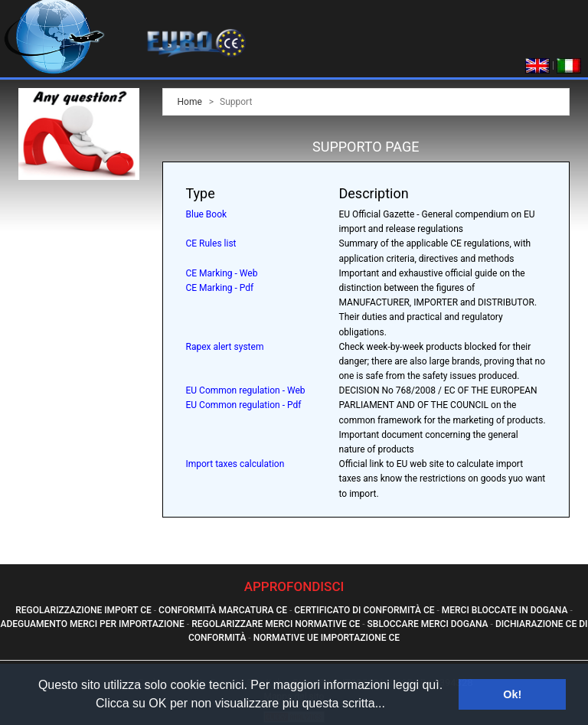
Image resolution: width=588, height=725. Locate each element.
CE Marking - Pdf (220, 288)
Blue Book (207, 214)
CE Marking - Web (222, 273)
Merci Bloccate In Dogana (505, 610)
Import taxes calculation (235, 464)
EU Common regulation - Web (246, 390)
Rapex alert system (225, 347)
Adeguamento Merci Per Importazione (93, 624)
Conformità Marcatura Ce (223, 610)
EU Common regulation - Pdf (244, 405)
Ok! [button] (512, 694)
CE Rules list (211, 243)
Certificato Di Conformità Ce (364, 610)
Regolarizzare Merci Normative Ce (276, 624)
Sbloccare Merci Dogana (428, 624)
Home (190, 102)
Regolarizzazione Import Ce (83, 610)
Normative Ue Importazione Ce (327, 638)
